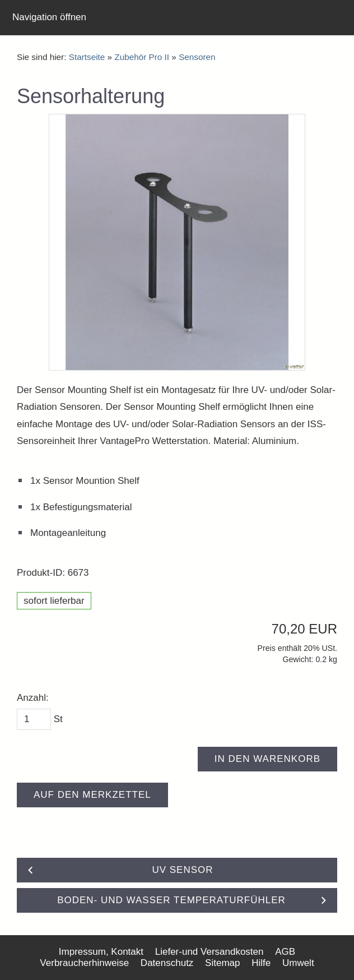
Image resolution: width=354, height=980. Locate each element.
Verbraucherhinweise (84, 963)
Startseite (87, 57)
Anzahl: (33, 698)
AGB (285, 952)
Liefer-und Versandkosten (209, 952)
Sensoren (197, 57)
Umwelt (298, 963)
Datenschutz (167, 963)
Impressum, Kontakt (101, 952)
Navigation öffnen (49, 17)
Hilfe (261, 963)
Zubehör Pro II (142, 57)
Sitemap (222, 963)
